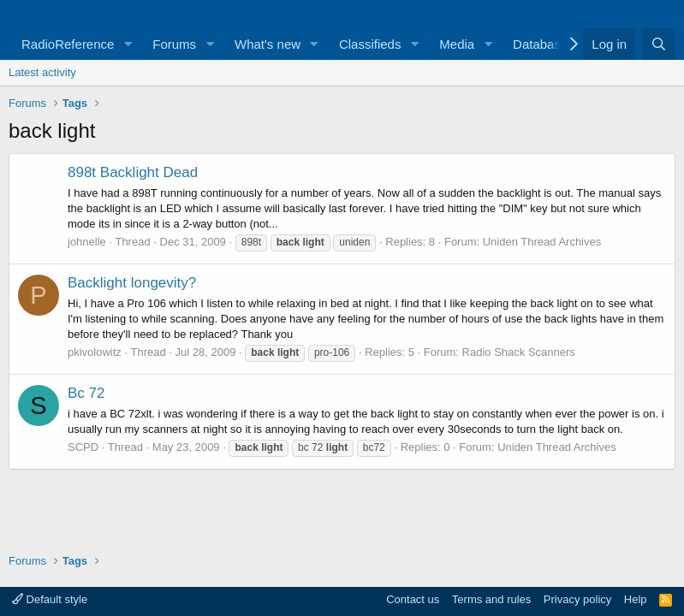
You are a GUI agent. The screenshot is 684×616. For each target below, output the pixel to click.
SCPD (83, 447)
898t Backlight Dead (133, 172)
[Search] (659, 44)
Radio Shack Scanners (519, 352)
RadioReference (68, 44)
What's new (268, 44)
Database (540, 44)
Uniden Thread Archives (542, 242)
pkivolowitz (95, 352)
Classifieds (370, 44)
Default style (50, 599)
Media (457, 44)
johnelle (87, 242)
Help (636, 599)
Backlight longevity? (132, 283)
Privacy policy (577, 599)
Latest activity (42, 72)
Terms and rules (491, 599)
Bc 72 (86, 393)
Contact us (413, 599)
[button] (128, 44)
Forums (174, 44)
